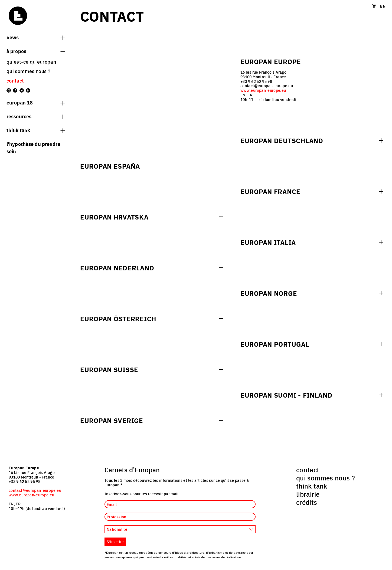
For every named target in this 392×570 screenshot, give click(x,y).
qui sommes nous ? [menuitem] (28, 71)
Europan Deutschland (282, 140)
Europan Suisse (109, 369)
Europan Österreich (118, 319)
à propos (36, 51)
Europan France (270, 191)
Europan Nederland (117, 268)
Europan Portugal (275, 344)
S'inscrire (115, 542)
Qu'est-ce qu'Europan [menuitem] (31, 62)
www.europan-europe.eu (263, 90)
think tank (36, 130)
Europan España (110, 166)
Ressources (36, 116)
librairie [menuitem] (308, 494)
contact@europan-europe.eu (35, 490)
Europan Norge (269, 293)
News (36, 37)
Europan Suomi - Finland (286, 395)
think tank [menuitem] (312, 486)
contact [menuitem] (15, 81)
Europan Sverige (112, 420)
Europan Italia (268, 242)
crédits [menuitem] (307, 502)
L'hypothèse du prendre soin (33, 147)
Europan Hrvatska (114, 217)
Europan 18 (36, 102)
